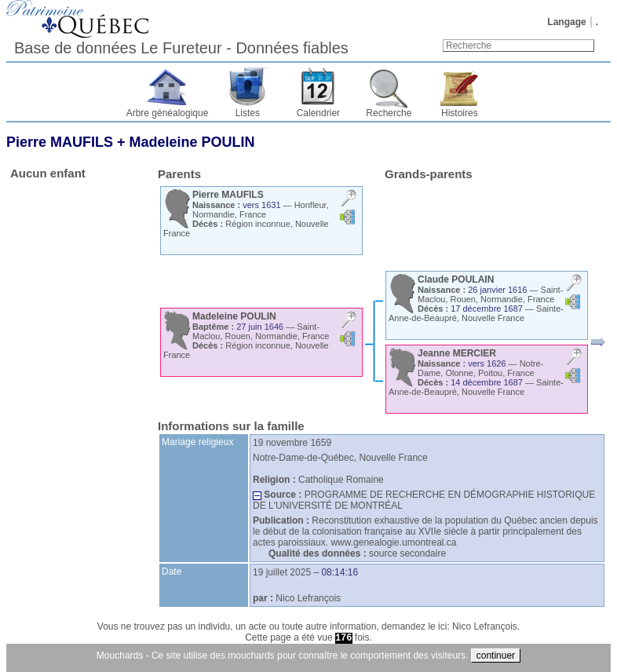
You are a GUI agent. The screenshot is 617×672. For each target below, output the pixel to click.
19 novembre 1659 (292, 443)
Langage (566, 22)
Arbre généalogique (168, 113)
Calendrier (318, 113)
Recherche (389, 113)
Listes (248, 113)
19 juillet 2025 (282, 572)
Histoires (460, 113)
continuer (496, 656)
